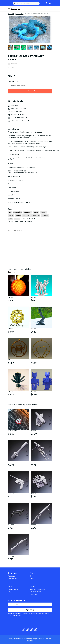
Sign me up (30, 610)
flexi (10, 219)
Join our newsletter (17, 600)
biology (26, 216)
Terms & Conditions (37, 589)
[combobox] (30, 85)
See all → (11, 272)
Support (11, 594)
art (10, 212)
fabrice (14, 64)
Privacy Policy (35, 592)
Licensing (34, 594)
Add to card (30, 91)
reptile (18, 216)
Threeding (10, 3)
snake (11, 216)
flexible (45, 216)
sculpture (28, 212)
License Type (13, 81)
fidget (17, 219)
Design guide (13, 589)
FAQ (10, 592)
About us (12, 576)
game (36, 212)
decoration (17, 212)
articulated (35, 216)
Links (32, 579)
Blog (32, 576)
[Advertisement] (30, 249)
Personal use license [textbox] (18, 85)
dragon (43, 212)
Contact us (12, 579)
